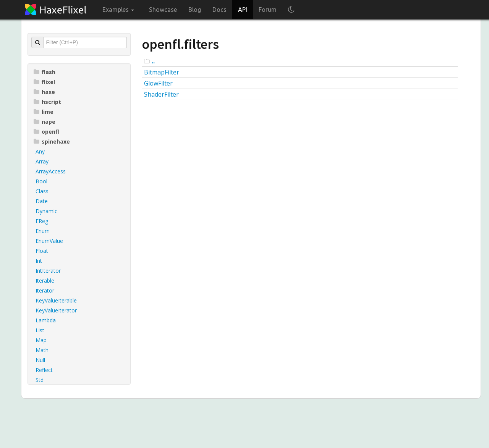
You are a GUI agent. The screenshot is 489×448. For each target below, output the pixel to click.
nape (45, 122)
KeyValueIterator (56, 310)
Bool (41, 181)
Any (40, 151)
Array (42, 161)
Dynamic (46, 211)
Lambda (46, 320)
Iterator (45, 290)
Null (40, 360)
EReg (42, 221)
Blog (195, 10)
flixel (44, 82)
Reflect (44, 370)
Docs (219, 10)
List (40, 330)
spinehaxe (52, 142)
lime (44, 112)
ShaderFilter (161, 94)
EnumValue (49, 241)
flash (45, 72)
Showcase (163, 10)
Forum (268, 10)
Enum (43, 231)
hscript (47, 102)
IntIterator (48, 271)
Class (42, 191)
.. (153, 61)
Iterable (45, 281)
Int (39, 261)
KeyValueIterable (56, 300)
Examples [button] (118, 10)
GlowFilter (158, 83)
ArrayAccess (51, 171)
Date (42, 201)
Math (42, 350)
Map (41, 340)
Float (42, 251)
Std (40, 380)
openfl (46, 132)
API (243, 10)
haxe (44, 92)
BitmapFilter (162, 72)
